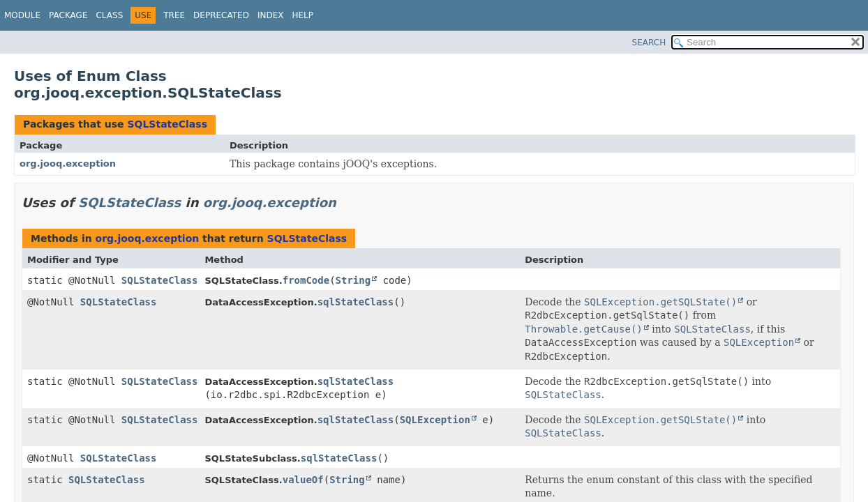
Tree (174, 15)
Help (302, 15)
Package (68, 15)
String (353, 280)
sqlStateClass (356, 302)
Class (109, 15)
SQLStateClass (167, 124)
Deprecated (221, 15)
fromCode (306, 280)
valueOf (303, 480)
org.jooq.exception (68, 163)
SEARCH (649, 43)
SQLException (435, 420)
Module (22, 15)
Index (271, 15)
